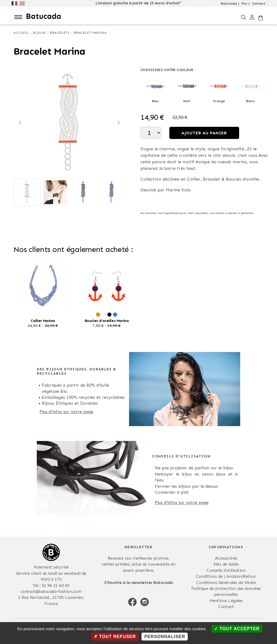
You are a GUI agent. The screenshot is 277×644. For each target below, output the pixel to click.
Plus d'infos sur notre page (66, 412)
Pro (244, 4)
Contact (259, 4)
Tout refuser (115, 637)
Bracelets (60, 33)
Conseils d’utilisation (226, 570)
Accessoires (226, 558)
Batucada (229, 4)
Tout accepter (237, 629)
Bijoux (39, 33)
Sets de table (226, 564)
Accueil (21, 33)
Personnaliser (165, 637)
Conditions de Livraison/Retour (226, 576)
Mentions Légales (226, 601)
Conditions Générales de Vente (226, 582)
